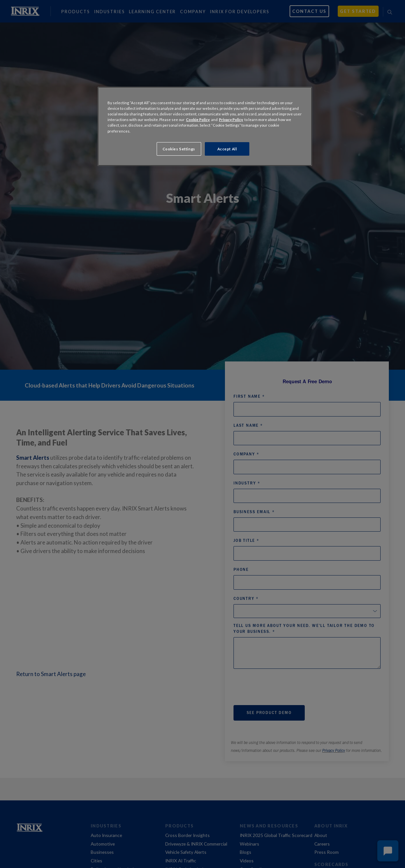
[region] (205, 126)
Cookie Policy (198, 120)
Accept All (227, 149)
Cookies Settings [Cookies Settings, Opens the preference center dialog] (179, 149)
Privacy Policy (231, 120)
